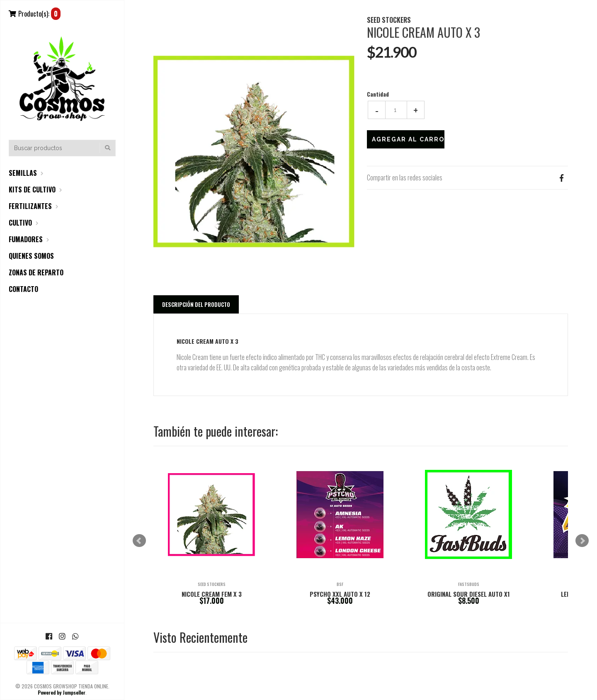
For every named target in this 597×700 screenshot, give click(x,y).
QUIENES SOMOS (31, 256)
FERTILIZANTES (30, 206)
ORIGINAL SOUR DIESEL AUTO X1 (469, 594)
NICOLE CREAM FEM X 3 (212, 594)
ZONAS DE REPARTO (36, 272)
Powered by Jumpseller (62, 692)
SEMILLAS (23, 173)
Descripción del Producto (196, 304)
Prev (139, 541)
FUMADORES (26, 239)
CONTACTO (23, 289)
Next (582, 541)
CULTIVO (20, 223)
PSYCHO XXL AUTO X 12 (340, 594)
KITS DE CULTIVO (32, 190)
